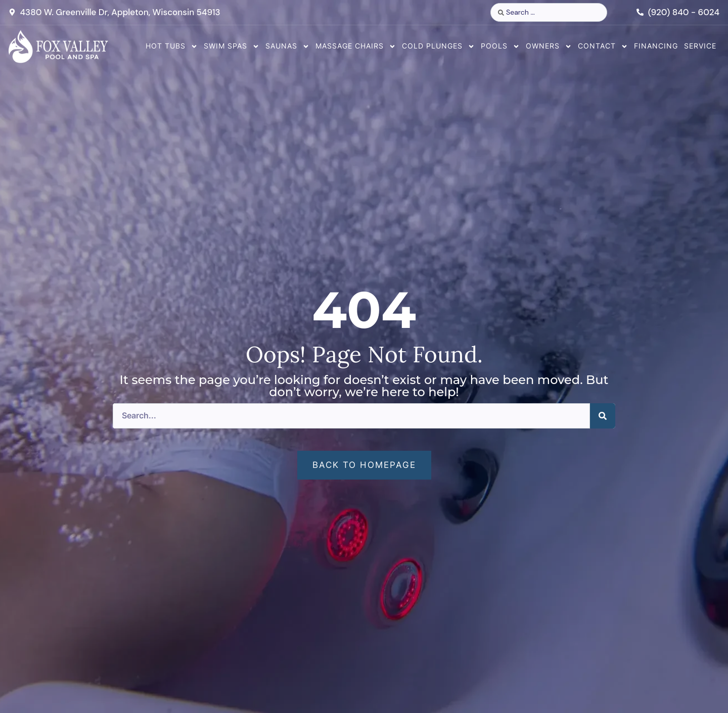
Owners (549, 46)
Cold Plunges (438, 46)
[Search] (603, 416)
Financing (656, 46)
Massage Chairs (356, 46)
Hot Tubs (172, 46)
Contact (603, 46)
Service (700, 46)
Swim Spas (232, 46)
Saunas (287, 46)
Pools (500, 46)
